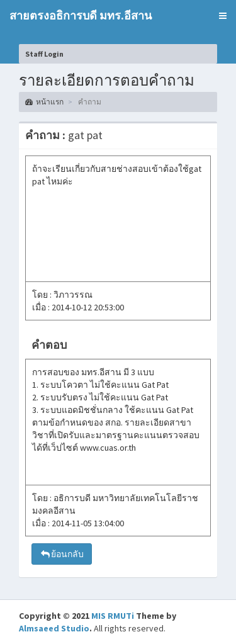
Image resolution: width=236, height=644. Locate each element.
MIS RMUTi (113, 616)
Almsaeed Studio (54, 628)
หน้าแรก (44, 102)
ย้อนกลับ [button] (62, 554)
